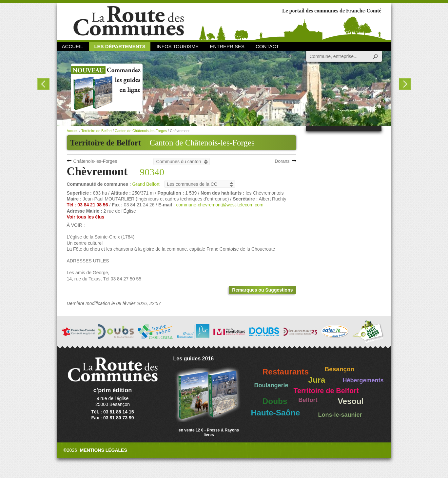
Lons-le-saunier (340, 415)
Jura (317, 380)
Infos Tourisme (178, 46)
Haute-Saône (276, 413)
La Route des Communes (129, 21)
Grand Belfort (146, 184)
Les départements (120, 46)
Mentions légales (104, 450)
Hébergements (363, 380)
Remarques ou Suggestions (262, 290)
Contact (267, 46)
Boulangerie (271, 385)
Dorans (282, 161)
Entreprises (227, 46)
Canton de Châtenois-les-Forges (202, 143)
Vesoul (351, 401)
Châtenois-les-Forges (95, 161)
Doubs (275, 401)
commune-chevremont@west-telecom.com (220, 205)
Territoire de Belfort (97, 131)
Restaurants (286, 372)
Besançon (340, 369)
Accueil (73, 46)
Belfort (308, 400)
